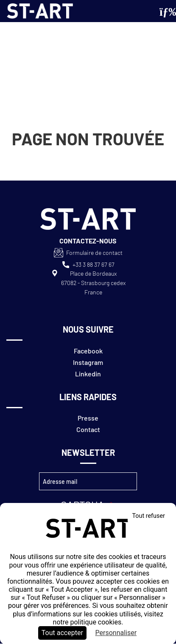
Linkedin (88, 374)
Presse (88, 418)
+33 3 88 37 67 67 (94, 264)
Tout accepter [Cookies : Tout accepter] (62, 633)
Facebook (88, 351)
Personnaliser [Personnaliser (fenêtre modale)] (116, 633)
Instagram (88, 362)
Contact (88, 429)
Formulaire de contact (94, 253)
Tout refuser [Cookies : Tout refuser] (148, 516)
